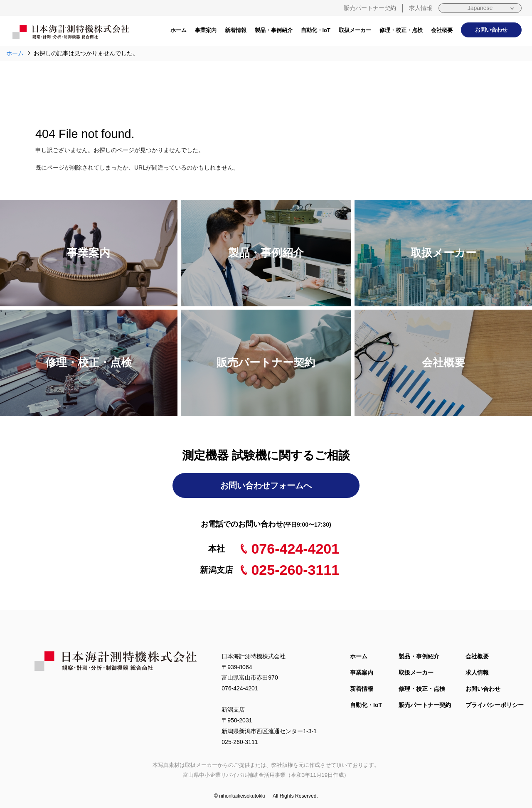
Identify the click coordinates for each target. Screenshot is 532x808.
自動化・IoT (316, 30)
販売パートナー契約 (370, 8)
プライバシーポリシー (495, 705)
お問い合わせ (491, 30)
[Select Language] (480, 8)
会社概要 (442, 30)
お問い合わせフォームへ (266, 485)
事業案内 (206, 30)
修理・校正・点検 (401, 30)
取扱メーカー (355, 30)
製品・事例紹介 (274, 30)
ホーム (179, 30)
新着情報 (236, 30)
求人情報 (421, 8)
